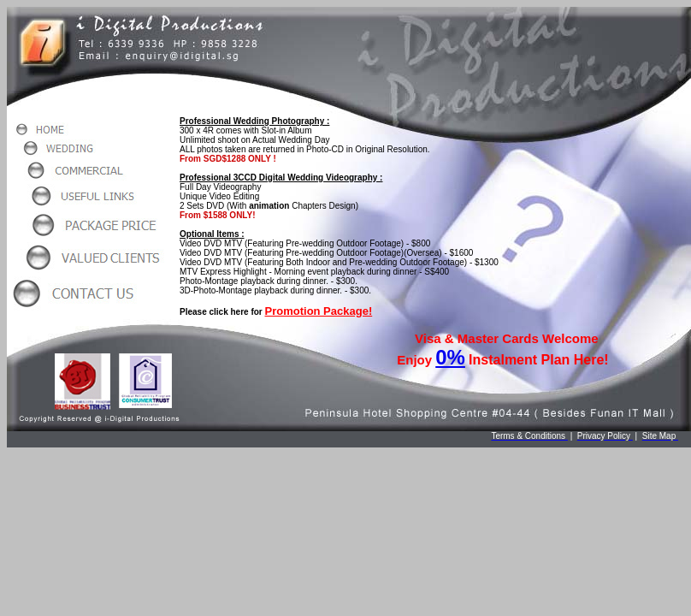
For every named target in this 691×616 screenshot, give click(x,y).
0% (450, 357)
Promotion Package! (319, 311)
